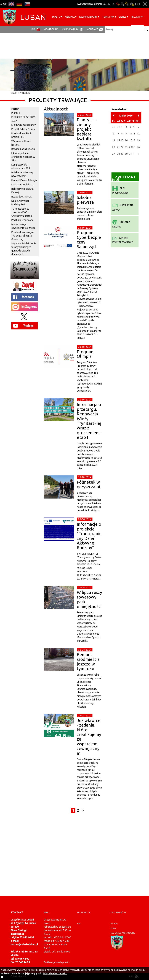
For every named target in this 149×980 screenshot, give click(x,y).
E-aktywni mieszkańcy (24, 125)
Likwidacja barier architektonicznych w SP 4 (23, 157)
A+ (104, 4)
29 (122, 154)
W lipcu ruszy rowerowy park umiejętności (89, 599)
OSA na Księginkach (22, 185)
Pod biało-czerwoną (22, 220)
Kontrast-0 (123, 4)
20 (114, 147)
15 (122, 140)
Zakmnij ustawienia (145, 4)
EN (11, 4)
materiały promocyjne (123, 933)
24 (131, 147)
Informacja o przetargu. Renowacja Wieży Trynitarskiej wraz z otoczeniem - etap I (89, 421)
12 (138, 134)
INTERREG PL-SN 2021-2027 (24, 119)
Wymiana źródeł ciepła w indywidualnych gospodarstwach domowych (24, 249)
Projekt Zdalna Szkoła (23, 129)
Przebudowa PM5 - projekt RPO (22, 135)
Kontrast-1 (127, 4)
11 (134, 134)
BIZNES (123, 17)
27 (114, 154)
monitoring (51, 29)
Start (14, 93)
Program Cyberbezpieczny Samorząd (89, 240)
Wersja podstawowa (118, 4)
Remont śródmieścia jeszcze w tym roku (88, 662)
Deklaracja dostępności (57, 962)
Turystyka (108, 17)
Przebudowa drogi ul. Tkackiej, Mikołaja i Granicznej (23, 236)
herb (113, 928)
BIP (33, 29)
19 (138, 140)
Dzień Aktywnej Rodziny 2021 (20, 203)
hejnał (114, 924)
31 (131, 154)
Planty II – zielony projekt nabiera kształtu (86, 129)
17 (131, 140)
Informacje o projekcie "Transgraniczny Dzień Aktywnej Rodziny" (89, 536)
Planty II (16, 113)
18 (134, 140)
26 (138, 147)
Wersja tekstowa (138, 4)
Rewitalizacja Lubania (23, 149)
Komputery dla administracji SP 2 (21, 166)
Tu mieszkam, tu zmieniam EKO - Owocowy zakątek (22, 212)
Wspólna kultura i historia (21, 143)
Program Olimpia (85, 354)
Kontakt (92, 29)
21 (118, 147)
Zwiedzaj (123, 178)
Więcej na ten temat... (55, 973)
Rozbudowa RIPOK (22, 197)
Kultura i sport (88, 17)
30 (126, 154)
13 (114, 140)
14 (118, 140)
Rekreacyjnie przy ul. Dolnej (23, 191)
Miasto (56, 17)
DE (19, 4)
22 (122, 147)
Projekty (136, 17)
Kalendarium (70, 29)
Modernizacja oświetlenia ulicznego (23, 226)
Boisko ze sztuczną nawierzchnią (22, 174)
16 (126, 140)
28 (118, 154)
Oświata (70, 17)
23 (126, 147)
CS (27, 4)
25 (134, 147)
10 (131, 134)
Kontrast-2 (132, 4)
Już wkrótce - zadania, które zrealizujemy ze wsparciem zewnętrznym (89, 737)
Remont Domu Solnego (24, 180)
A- (113, 4)
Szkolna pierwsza (85, 200)
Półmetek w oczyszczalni (88, 484)
